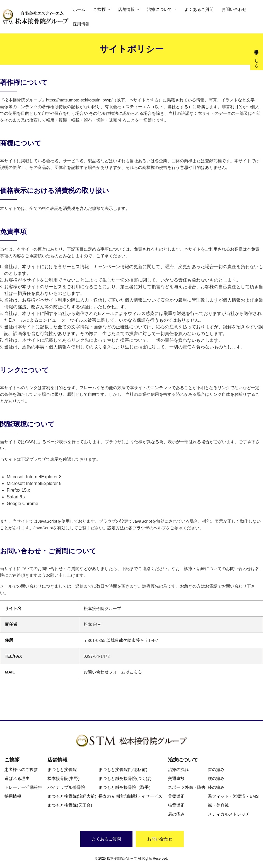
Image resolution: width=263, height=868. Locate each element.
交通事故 (176, 778)
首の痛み (216, 769)
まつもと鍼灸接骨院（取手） (126, 787)
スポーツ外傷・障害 (187, 787)
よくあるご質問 (199, 9)
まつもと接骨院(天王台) (70, 805)
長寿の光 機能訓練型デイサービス (130, 796)
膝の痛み (216, 787)
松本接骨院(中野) (63, 778)
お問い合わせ (234, 9)
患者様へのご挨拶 (21, 769)
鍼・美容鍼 (218, 805)
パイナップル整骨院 (66, 787)
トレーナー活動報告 (23, 787)
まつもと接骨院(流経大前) (72, 796)
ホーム (79, 9)
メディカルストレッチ (229, 814)
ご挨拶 (99, 9)
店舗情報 (126, 9)
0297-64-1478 (97, 656)
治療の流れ (178, 769)
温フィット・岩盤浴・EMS (233, 796)
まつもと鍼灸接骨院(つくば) (125, 778)
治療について (160, 9)
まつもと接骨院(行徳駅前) (123, 769)
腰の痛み (216, 778)
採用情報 (81, 24)
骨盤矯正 (176, 796)
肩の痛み (176, 814)
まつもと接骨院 (62, 769)
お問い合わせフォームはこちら (113, 672)
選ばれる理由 (17, 778)
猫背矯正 (176, 805)
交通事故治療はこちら (257, 56)
